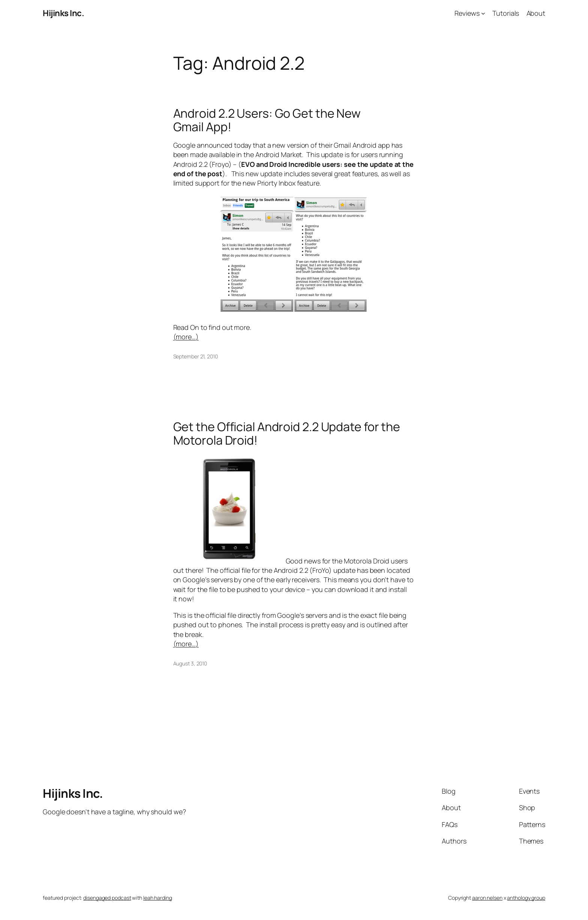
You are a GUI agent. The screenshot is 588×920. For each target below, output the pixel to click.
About (536, 13)
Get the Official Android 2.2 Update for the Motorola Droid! (287, 433)
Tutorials (506, 13)
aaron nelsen (487, 898)
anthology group (526, 898)
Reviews (467, 13)
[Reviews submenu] (483, 13)
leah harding (158, 898)
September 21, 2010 (196, 356)
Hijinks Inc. (63, 13)
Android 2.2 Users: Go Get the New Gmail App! (267, 120)
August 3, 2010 (190, 663)
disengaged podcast (107, 898)
